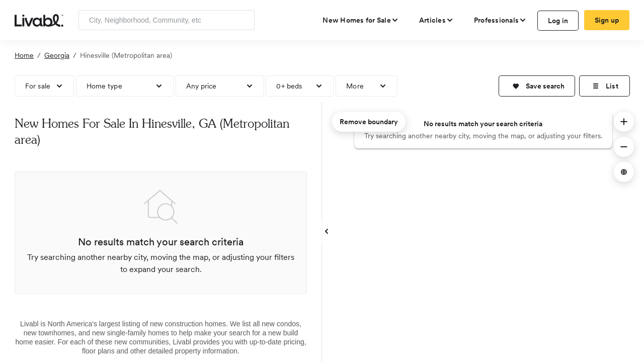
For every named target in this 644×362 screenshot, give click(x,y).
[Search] (243, 20)
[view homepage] (39, 20)
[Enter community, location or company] (167, 20)
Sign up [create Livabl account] (607, 20)
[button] (537, 86)
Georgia (57, 55)
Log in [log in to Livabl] (558, 21)
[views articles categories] (436, 20)
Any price (202, 86)
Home (24, 55)
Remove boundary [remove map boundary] (369, 122)
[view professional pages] (500, 20)
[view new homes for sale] (361, 20)
